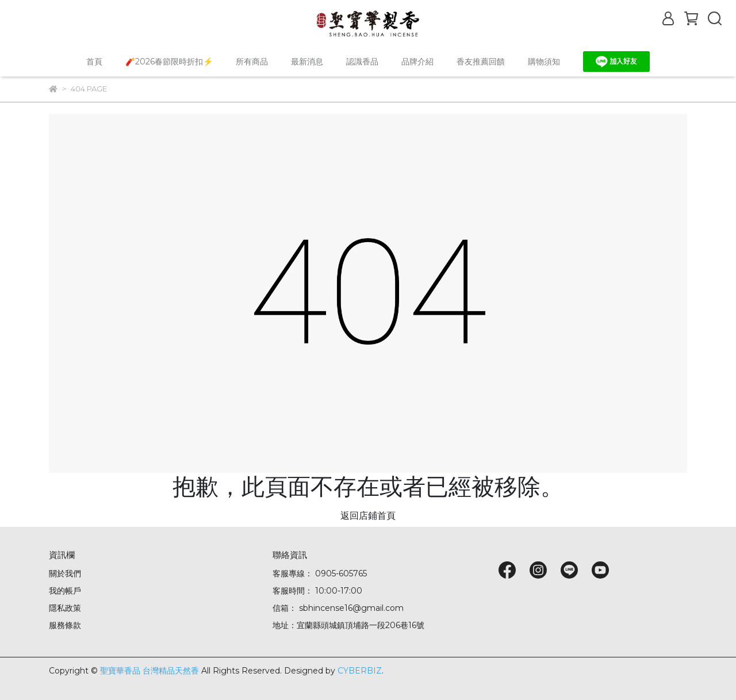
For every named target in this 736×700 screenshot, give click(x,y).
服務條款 (65, 625)
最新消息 (307, 62)
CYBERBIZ (360, 671)
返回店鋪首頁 (368, 516)
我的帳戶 (65, 591)
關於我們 (65, 573)
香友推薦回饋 (481, 62)
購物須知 (544, 62)
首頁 (94, 62)
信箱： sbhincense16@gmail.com (338, 608)
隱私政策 (65, 608)
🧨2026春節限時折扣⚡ (169, 62)
